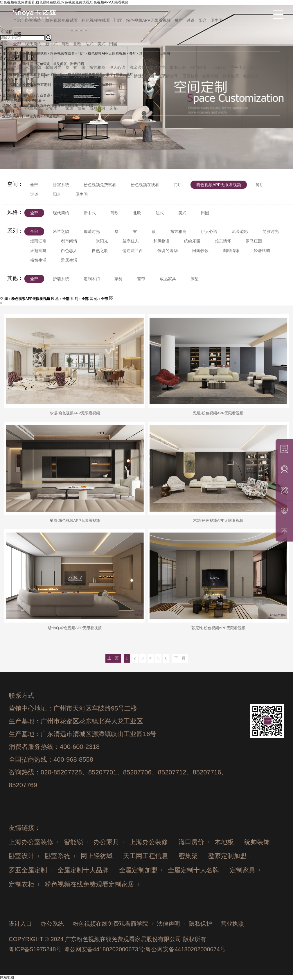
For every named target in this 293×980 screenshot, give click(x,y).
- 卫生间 (164, 53)
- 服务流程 (8, 64)
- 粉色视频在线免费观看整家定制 (25, 85)
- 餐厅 (131, 53)
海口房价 (191, 842)
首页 (3, 43)
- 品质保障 (25, 64)
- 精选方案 (32, 116)
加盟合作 (7, 80)
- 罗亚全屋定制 (63, 85)
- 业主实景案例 (11, 116)
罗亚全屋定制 (28, 870)
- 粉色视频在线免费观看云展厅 (89, 74)
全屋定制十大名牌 (193, 870)
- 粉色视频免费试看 (32, 53)
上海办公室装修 (31, 842)
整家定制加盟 (227, 856)
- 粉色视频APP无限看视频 (106, 53)
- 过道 (142, 53)
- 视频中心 (25, 95)
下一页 (180, 658)
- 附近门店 (76, 64)
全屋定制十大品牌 (83, 870)
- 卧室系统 (8, 53)
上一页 (113, 658)
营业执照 (232, 924)
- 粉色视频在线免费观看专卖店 (24, 74)
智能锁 (73, 842)
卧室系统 (57, 856)
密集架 (188, 856)
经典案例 (7, 111)
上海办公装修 (149, 842)
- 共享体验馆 (103, 85)
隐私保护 (200, 924)
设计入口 (20, 924)
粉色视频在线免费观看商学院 (110, 924)
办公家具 (106, 842)
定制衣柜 (21, 884)
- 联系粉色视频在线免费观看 (56, 106)
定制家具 (242, 870)
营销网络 (7, 69)
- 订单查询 (42, 64)
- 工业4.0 (86, 106)
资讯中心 (7, 90)
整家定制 (7, 48)
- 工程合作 (84, 85)
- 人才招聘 (25, 106)
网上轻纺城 (97, 856)
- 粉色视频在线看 (61, 53)
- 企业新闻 (8, 95)
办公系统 (52, 924)
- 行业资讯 (42, 95)
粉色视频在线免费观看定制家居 (89, 884)
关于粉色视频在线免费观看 (21, 101)
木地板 (224, 842)
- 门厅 (80, 53)
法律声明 (168, 924)
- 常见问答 (59, 64)
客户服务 (7, 59)
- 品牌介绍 (8, 106)
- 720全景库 (50, 116)
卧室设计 (21, 856)
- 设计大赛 (59, 95)
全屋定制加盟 (138, 870)
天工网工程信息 (145, 856)
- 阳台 (152, 53)
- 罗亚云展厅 (124, 74)
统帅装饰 (257, 842)
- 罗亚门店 (56, 74)
